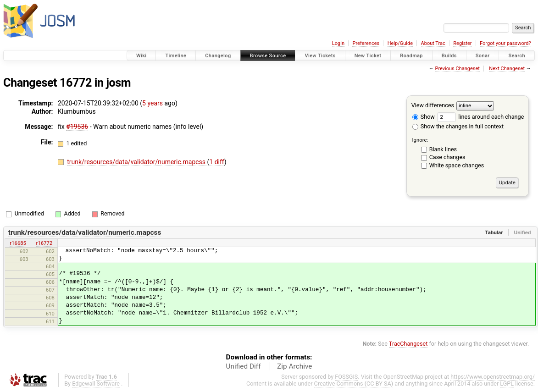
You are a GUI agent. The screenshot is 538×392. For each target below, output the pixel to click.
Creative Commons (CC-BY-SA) (354, 384)
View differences (433, 105)
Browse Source (268, 56)
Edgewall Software (96, 384)
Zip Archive (294, 366)
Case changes (447, 157)
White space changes (457, 165)
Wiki (141, 56)
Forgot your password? (505, 43)
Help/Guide (400, 43)
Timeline (176, 56)
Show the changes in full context (458, 126)
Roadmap (411, 56)
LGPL (507, 384)
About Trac (433, 43)
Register (462, 43)
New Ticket (368, 56)
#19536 (77, 127)
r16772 (44, 243)
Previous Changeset (457, 69)
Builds (449, 56)
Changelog (218, 56)
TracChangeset (408, 344)
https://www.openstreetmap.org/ (493, 377)
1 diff (217, 162)
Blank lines (443, 149)
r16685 (18, 243)
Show (424, 117)
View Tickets (320, 56)
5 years (153, 103)
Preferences (366, 43)
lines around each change (480, 117)
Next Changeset (507, 69)
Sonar (483, 56)
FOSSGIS (346, 377)
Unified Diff (244, 366)
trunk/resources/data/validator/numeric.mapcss (137, 162)
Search (517, 56)
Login (338, 43)
